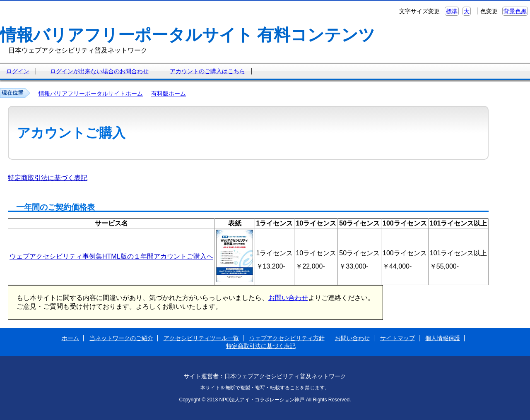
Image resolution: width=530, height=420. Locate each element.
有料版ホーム (169, 94)
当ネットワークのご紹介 (121, 338)
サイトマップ (397, 338)
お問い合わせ (288, 298)
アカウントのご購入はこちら (207, 71)
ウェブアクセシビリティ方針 (287, 338)
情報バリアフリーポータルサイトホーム (91, 94)
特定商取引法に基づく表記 (48, 178)
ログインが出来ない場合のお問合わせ (99, 71)
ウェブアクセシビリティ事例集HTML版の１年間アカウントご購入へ (111, 256)
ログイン (18, 71)
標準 (452, 11)
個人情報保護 (443, 338)
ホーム (70, 338)
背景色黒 (515, 11)
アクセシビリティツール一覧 (201, 338)
